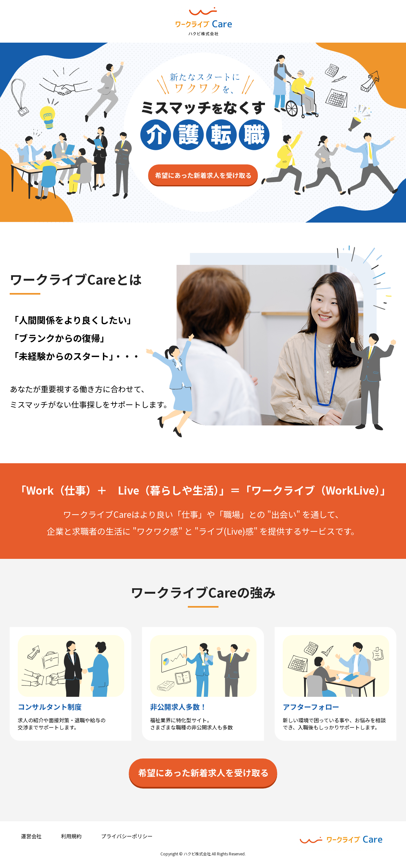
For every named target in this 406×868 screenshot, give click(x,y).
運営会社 (31, 836)
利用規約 (71, 836)
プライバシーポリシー (127, 836)
